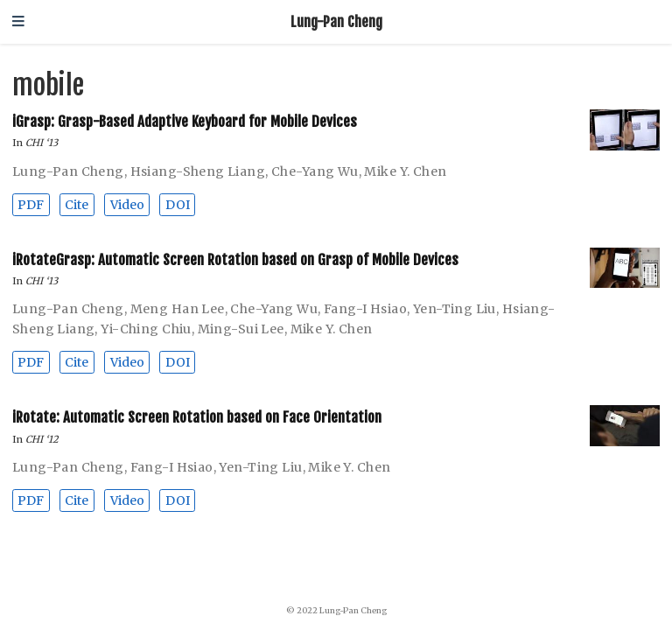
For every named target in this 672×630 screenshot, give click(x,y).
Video (127, 205)
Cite (77, 205)
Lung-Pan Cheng (336, 21)
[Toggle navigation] (18, 22)
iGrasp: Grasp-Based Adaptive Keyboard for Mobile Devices (185, 121)
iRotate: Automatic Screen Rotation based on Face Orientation (197, 417)
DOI (178, 205)
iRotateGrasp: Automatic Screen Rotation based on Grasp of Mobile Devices (235, 259)
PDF (31, 205)
